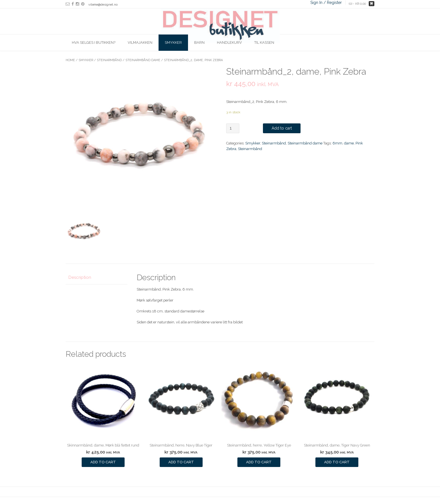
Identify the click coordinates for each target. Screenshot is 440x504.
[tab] (97, 278)
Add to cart (282, 128)
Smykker (173, 42)
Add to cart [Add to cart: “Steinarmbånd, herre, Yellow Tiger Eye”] (259, 462)
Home (70, 60)
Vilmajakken (140, 42)
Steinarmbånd (109, 60)
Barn (199, 42)
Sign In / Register (326, 3)
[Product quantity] (233, 128)
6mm (337, 143)
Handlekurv (229, 42)
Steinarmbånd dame (143, 60)
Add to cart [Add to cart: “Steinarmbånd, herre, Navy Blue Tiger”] (181, 462)
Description (80, 277)
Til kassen (264, 42)
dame (349, 143)
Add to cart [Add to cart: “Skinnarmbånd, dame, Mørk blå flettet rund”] (103, 462)
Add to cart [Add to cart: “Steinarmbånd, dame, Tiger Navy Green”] (337, 462)
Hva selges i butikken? (94, 42)
